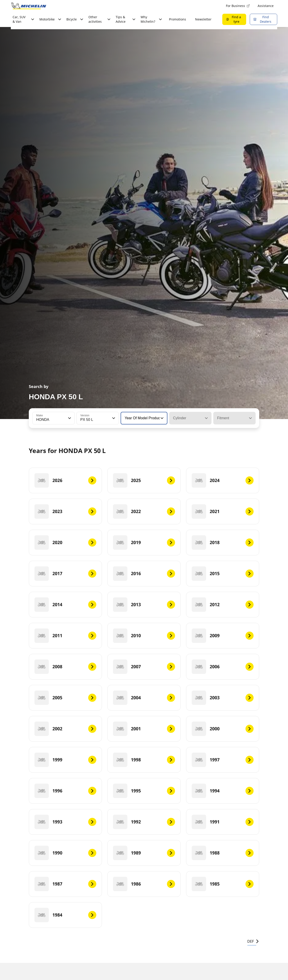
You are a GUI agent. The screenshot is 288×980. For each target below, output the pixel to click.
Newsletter (203, 19)
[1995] (144, 791)
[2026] (65, 480)
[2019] (144, 543)
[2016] (144, 574)
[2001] (144, 729)
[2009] (223, 636)
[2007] (144, 667)
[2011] (65, 636)
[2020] (65, 543)
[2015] (223, 574)
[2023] (65, 511)
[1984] (65, 915)
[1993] (65, 822)
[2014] (65, 605)
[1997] (223, 760)
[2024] (223, 480)
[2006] (223, 667)
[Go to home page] (29, 6)
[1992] (144, 822)
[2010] (144, 636)
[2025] (144, 480)
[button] (69, 418)
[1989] (144, 853)
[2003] (223, 698)
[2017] (65, 574)
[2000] (223, 729)
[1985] (223, 884)
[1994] (223, 791)
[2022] (144, 511)
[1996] (65, 791)
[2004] (144, 698)
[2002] (65, 729)
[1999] (65, 760)
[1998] (144, 760)
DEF (253, 941)
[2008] (65, 667)
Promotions (178, 19)
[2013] (144, 605)
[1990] (65, 853)
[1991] (223, 822)
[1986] (144, 884)
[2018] (223, 543)
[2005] (65, 698)
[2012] (223, 605)
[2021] (223, 511)
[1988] (223, 853)
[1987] (65, 884)
